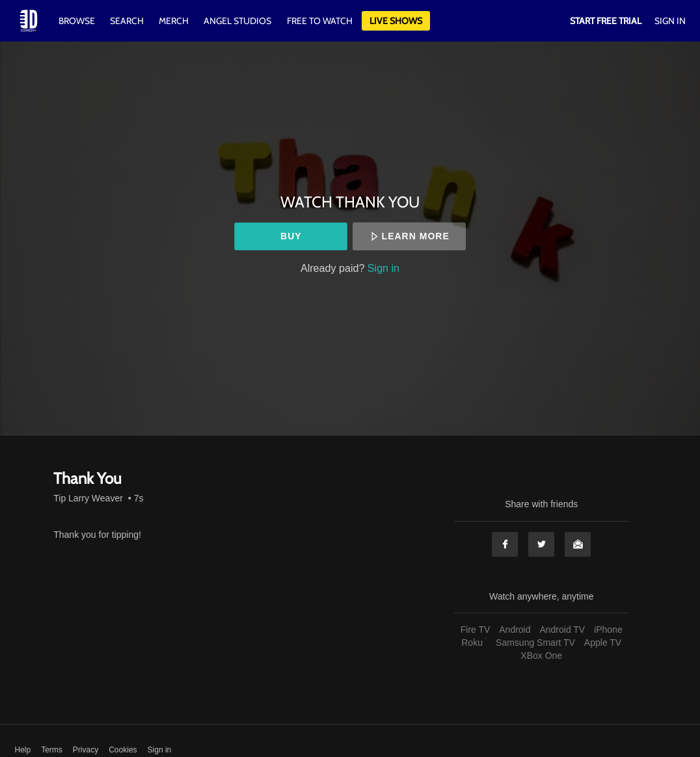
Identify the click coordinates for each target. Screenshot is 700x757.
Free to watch (320, 21)
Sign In (670, 21)
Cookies (123, 750)
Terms (52, 750)
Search (128, 21)
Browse (78, 21)
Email (578, 544)
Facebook (505, 544)
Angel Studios (237, 21)
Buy (291, 236)
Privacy (86, 750)
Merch (174, 21)
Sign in (384, 268)
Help (23, 750)
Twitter (541, 544)
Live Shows (396, 21)
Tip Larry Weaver (88, 498)
